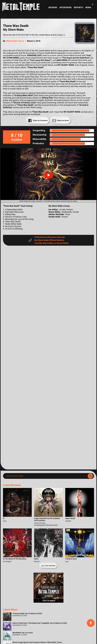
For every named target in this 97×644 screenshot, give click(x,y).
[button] (48, 175)
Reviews (53, 8)
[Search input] (46, 476)
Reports (78, 8)
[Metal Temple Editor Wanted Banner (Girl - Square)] (48, 602)
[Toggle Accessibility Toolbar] (91, 623)
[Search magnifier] (90, 476)
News (88, 8)
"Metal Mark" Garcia (15, 41)
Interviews (66, 8)
